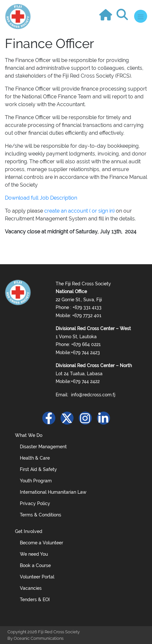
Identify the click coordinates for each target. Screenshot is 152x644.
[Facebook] (49, 418)
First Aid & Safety (38, 469)
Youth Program (36, 481)
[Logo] (18, 16)
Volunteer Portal (37, 577)
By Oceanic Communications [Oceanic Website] (35, 638)
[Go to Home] (107, 12)
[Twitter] (67, 418)
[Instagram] (85, 418)
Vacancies (31, 588)
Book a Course (35, 565)
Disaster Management (43, 447)
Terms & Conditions (41, 515)
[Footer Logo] (18, 292)
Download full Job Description (41, 198)
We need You (34, 554)
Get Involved (29, 531)
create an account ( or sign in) (79, 211)
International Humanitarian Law (53, 492)
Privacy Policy (35, 503)
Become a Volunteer (41, 543)
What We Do (29, 435)
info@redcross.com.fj (93, 395)
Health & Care (35, 458)
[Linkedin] (104, 418)
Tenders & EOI (35, 600)
